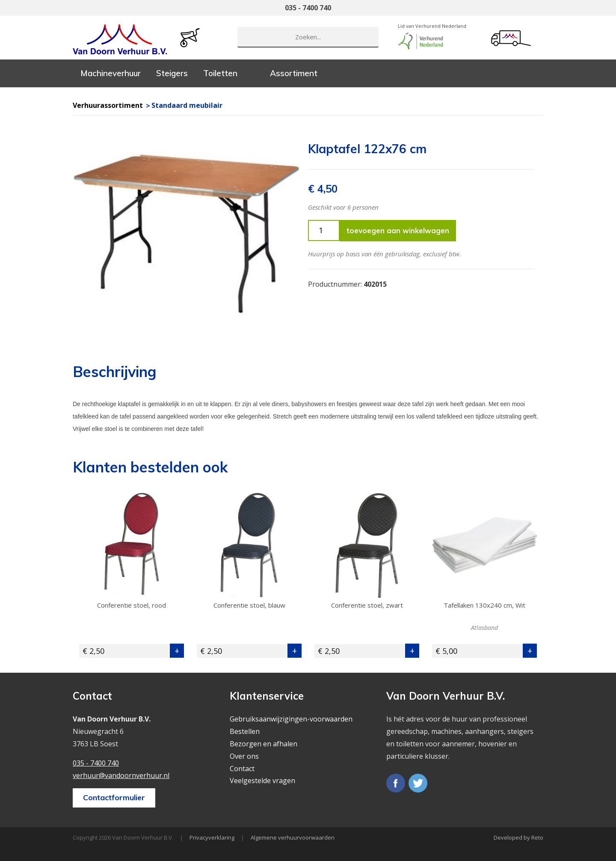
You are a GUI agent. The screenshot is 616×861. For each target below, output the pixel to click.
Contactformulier (114, 797)
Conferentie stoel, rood (132, 605)
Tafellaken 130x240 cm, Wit (484, 605)
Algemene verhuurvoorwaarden (293, 837)
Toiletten (220, 73)
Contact (242, 769)
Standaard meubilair (187, 105)
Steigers (172, 73)
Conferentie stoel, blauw (249, 605)
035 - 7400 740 (308, 8)
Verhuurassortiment (108, 105)
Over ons (244, 756)
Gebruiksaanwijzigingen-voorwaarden (291, 719)
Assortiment (294, 73)
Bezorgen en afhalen (264, 744)
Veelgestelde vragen (262, 781)
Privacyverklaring (212, 837)
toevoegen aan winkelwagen (398, 230)
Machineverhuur (111, 73)
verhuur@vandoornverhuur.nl (121, 775)
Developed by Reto (518, 837)
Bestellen (245, 731)
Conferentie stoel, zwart (367, 605)
